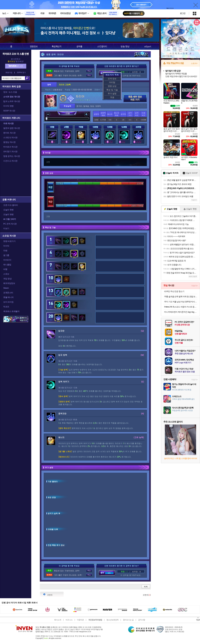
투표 (89, 71)
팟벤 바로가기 (9, 241)
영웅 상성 (112, 86)
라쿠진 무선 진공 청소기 (174, 291)
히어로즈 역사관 (10, 147)
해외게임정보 (9, 283)
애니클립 (7, 265)
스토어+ (194, 63)
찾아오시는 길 (128, 620)
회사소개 (58, 620)
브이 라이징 (8, 302)
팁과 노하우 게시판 (12, 101)
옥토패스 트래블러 (11, 311)
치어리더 (7, 260)
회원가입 (9, 73)
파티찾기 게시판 (10, 151)
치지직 (6, 246)
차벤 (5, 251)
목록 (146, 587)
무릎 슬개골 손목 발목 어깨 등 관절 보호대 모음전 (181, 297)
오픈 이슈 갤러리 (11, 205)
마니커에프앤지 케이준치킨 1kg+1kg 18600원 (181, 312)
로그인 (183, 13)
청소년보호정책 (112, 620)
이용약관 (80, 620)
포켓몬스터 (8, 293)
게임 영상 (7, 279)
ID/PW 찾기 (21, 73)
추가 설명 (112, 94)
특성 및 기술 (112, 90)
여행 (5, 269)
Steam (6, 288)
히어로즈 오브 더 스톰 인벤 (16, 54)
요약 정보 (112, 79)
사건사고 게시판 (10, 161)
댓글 (112, 97)
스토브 (6, 274)
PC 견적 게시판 (10, 224)
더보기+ (194, 200)
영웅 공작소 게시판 (12, 156)
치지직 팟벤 (8, 106)
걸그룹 (6, 255)
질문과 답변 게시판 (12, 128)
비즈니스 (69, 620)
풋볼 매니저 (8, 297)
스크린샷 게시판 (10, 137)
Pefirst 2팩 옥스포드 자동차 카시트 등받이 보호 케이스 (181, 307)
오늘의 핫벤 (8, 210)
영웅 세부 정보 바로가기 (135, 98)
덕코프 (6, 307)
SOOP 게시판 (9, 111)
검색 (27, 78)
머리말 (112, 82)
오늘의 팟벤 (8, 214)
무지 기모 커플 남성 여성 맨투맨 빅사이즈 (181, 302)
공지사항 (142, 620)
